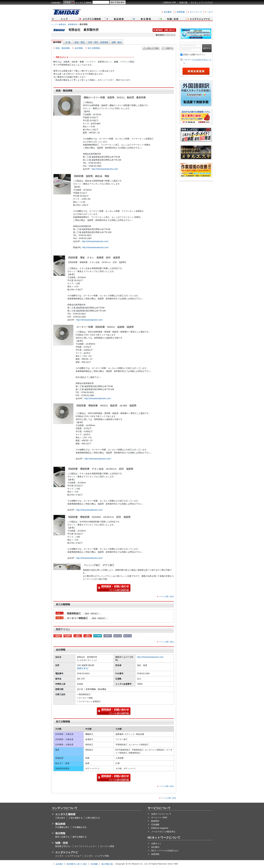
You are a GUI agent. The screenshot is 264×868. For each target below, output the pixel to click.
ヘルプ (210, 12)
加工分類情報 (94, 48)
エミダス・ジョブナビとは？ (68, 856)
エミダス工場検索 (84, 3)
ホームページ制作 (159, 817)
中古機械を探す (62, 827)
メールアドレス (188, 46)
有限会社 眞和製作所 (68, 24)
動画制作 (155, 821)
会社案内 (168, 12)
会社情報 (79, 48)
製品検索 (60, 824)
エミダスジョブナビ (67, 852)
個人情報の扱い (108, 864)
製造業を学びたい (63, 846)
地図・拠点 (117, 42)
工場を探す (60, 818)
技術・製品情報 (63, 48)
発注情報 (60, 833)
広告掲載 (155, 825)
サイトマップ (196, 12)
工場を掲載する (76, 818)
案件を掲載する (80, 837)
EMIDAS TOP (170, 3)
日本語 (67, 3)
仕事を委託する (93, 818)
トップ (54, 24)
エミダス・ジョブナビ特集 (97, 856)
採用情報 (181, 12)
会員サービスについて (161, 814)
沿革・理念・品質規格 (98, 42)
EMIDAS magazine (160, 828)
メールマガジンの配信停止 (163, 832)
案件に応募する (62, 837)
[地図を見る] (83, 668)
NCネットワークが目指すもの (165, 851)
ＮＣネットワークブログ (202, 3)
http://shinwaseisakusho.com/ (105, 169)
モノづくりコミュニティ (86, 846)
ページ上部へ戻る (167, 596)
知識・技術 (62, 843)
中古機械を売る (80, 827)
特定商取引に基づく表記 (77, 864)
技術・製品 (80, 42)
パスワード (186, 50)
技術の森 (183, 3)
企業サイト (156, 844)
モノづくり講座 (107, 846)
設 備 (68, 42)
